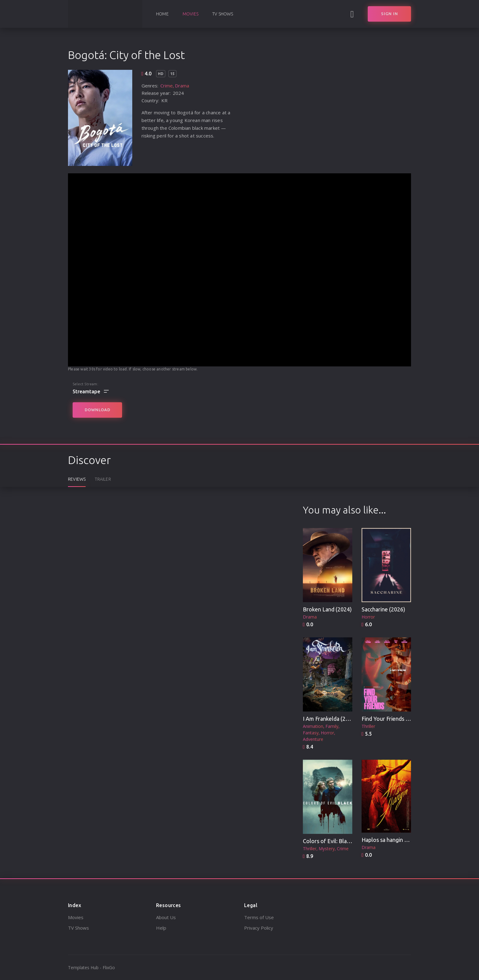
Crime (167, 86)
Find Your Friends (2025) (392, 719)
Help (161, 928)
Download (97, 410)
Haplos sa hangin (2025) (391, 840)
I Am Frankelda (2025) (330, 719)
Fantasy (311, 733)
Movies (191, 14)
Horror (368, 617)
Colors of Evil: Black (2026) (336, 841)
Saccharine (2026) (383, 609)
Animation (313, 726)
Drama (182, 86)
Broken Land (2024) (327, 609)
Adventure (313, 739)
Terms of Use (259, 917)
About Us (166, 917)
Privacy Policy (259, 928)
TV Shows (223, 14)
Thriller (368, 726)
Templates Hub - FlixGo (91, 967)
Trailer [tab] (103, 479)
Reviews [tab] (77, 479)
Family (332, 726)
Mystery (327, 849)
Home (162, 14)
